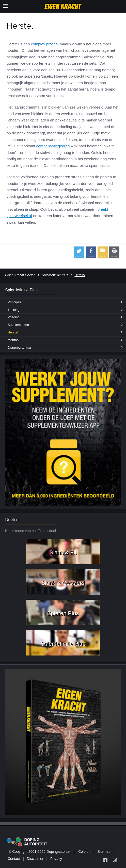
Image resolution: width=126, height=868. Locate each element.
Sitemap (104, 852)
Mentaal (13, 340)
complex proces (44, 44)
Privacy (56, 859)
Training (13, 310)
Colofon (84, 852)
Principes (14, 302)
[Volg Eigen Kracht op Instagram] (115, 860)
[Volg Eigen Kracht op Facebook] (105, 860)
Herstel (13, 332)
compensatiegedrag (53, 146)
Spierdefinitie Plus (55, 275)
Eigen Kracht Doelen (20, 275)
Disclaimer (35, 859)
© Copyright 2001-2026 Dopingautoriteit (40, 852)
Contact (14, 859)
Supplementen (18, 325)
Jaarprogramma (19, 348)
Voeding (14, 317)
